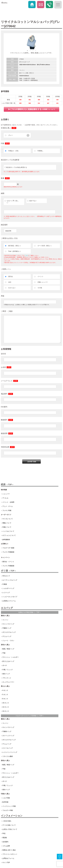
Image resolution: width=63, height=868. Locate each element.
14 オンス (6, 711)
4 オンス (5, 690)
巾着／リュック (8, 670)
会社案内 (5, 842)
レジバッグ (6, 593)
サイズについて (8, 519)
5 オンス (5, 695)
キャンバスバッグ (8, 624)
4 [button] (36, 51)
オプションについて (9, 535)
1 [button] (27, 51)
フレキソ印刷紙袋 (8, 552)
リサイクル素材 (8, 756)
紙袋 (7, 484)
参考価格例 (6, 540)
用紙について (7, 523)
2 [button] (30, 51)
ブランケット (7, 678)
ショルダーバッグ (8, 588)
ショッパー (6, 494)
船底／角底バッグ (8, 649)
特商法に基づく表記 (9, 850)
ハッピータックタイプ (10, 597)
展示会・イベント (8, 562)
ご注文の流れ (7, 821)
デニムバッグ (7, 636)
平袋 (4, 653)
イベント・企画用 (8, 502)
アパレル (5, 498)
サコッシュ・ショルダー (11, 657)
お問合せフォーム (8, 858)
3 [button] (33, 51)
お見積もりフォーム (9, 601)
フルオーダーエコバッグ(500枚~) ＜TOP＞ (30, 716)
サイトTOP (6, 863)
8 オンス (5, 699)
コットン (5, 620)
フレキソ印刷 (7, 510)
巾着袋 (5, 584)
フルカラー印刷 (8, 810)
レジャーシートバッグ (10, 752)
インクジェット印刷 (9, 806)
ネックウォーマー (8, 682)
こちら (26, 255)
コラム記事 (6, 846)
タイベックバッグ (8, 736)
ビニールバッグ (8, 748)
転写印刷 (5, 802)
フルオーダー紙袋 (8, 548)
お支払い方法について (10, 829)
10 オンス (6, 703)
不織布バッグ (7, 628)
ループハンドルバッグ (10, 580)
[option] (31, 42)
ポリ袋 (9, 571)
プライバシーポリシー (10, 854)
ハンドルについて (8, 531)
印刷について (7, 527)
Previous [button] (5, 42)
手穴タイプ (6, 576)
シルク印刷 (6, 798)
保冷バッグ (6, 674)
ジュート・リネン (8, 641)
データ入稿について (9, 825)
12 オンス (6, 707)
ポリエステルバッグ (9, 632)
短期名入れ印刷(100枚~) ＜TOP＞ (30, 612)
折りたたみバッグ (8, 661)
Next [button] (58, 42)
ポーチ (5, 665)
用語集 (5, 838)
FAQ (4, 833)
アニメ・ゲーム (8, 506)
